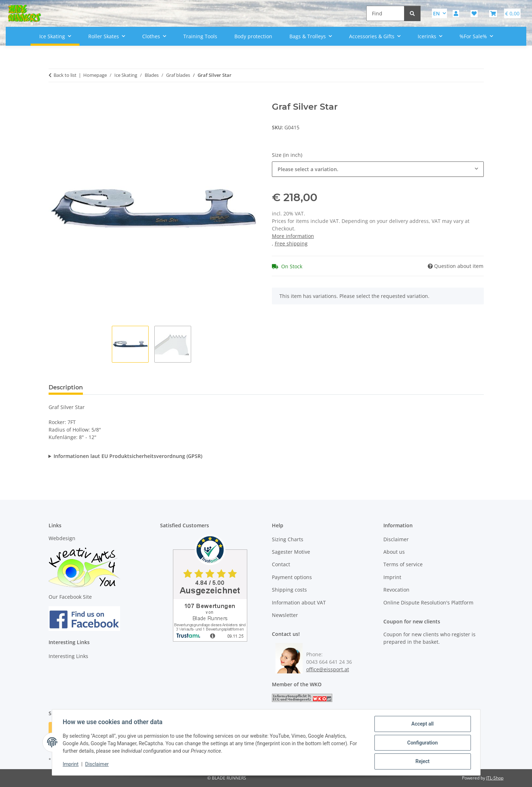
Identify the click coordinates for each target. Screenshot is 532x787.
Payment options (292, 577)
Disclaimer (98, 765)
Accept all (422, 724)
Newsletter (285, 615)
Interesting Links (68, 656)
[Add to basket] (54, 98)
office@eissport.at (328, 669)
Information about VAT (299, 602)
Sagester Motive (291, 552)
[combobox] (378, 169)
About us (394, 552)
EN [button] (436, 13)
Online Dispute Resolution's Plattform (428, 602)
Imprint (71, 765)
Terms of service (403, 564)
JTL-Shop (495, 778)
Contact (281, 564)
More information (293, 236)
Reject (422, 762)
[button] (456, 13)
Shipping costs (289, 590)
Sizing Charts (288, 539)
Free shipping (291, 243)
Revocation (396, 590)
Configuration (422, 743)
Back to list (65, 75)
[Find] (385, 13)
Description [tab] (66, 387)
